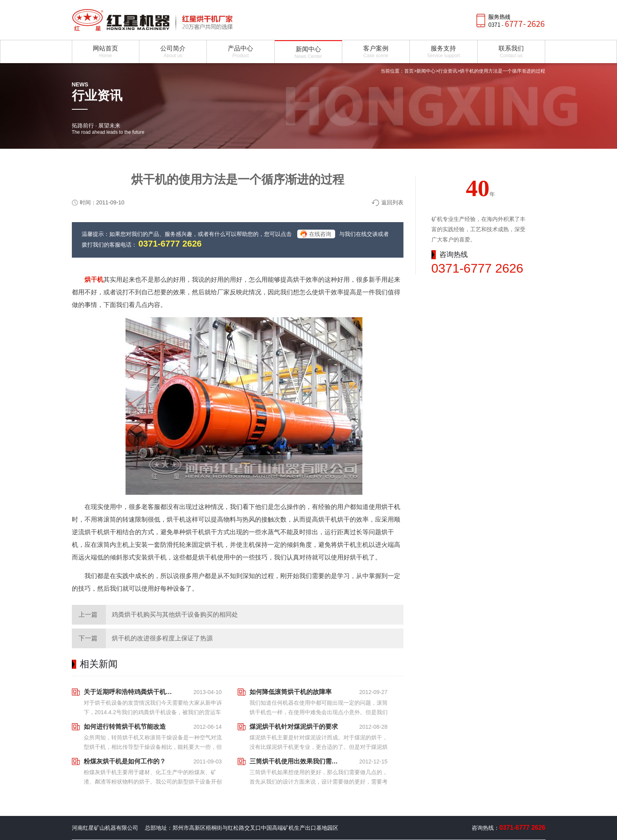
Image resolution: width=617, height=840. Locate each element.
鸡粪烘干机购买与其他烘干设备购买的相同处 (175, 615)
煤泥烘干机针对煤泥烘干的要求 (294, 727)
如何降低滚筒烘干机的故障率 (291, 692)
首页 (409, 71)
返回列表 (392, 202)
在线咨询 (320, 234)
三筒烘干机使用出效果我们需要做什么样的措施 (296, 761)
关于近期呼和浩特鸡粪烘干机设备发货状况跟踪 (130, 692)
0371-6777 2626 (170, 244)
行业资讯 (448, 71)
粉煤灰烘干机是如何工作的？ (125, 761)
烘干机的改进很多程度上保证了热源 (162, 638)
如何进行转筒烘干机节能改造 (125, 727)
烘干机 (94, 280)
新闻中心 (426, 71)
